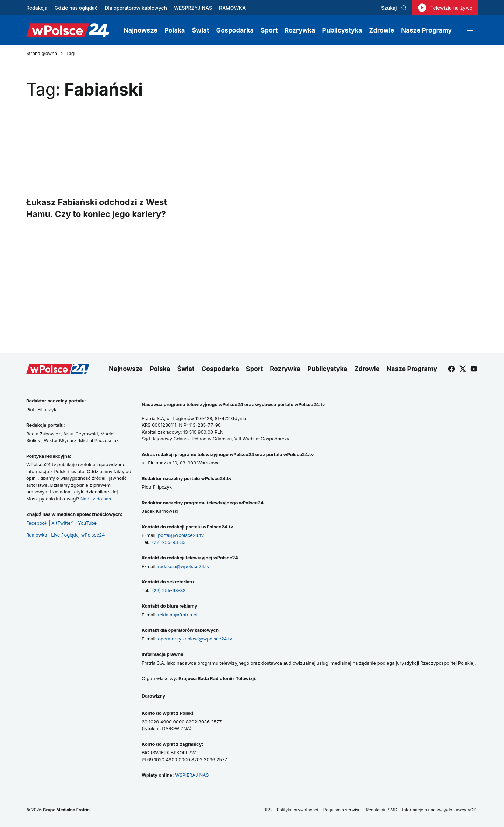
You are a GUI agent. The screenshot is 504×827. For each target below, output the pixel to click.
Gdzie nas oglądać (76, 8)
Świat (201, 30)
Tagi (71, 53)
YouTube (87, 523)
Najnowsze (141, 30)
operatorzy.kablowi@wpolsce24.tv (195, 639)
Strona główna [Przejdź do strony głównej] (42, 53)
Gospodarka (235, 30)
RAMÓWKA (232, 8)
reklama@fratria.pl (178, 615)
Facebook (37, 523)
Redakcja (37, 8)
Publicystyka (342, 30)
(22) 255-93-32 (169, 590)
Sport (269, 30)
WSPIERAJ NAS (192, 775)
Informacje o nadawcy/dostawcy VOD (440, 810)
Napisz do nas (96, 499)
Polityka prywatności (297, 810)
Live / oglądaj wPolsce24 (78, 535)
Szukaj (394, 8)
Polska (175, 30)
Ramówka (37, 535)
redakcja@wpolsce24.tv (184, 566)
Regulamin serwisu (342, 810)
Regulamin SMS (381, 810)
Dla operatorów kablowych (136, 8)
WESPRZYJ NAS (193, 8)
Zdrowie (381, 30)
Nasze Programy (426, 30)
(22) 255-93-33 (169, 542)
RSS (268, 810)
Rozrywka (300, 30)
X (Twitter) (63, 523)
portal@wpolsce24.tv (181, 535)
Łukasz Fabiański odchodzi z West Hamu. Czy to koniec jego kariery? (97, 208)
